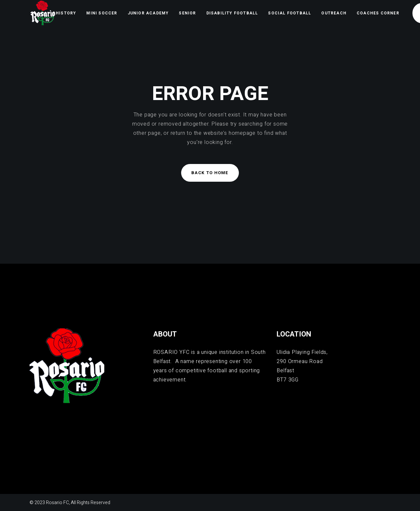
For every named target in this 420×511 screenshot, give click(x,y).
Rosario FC (57, 503)
